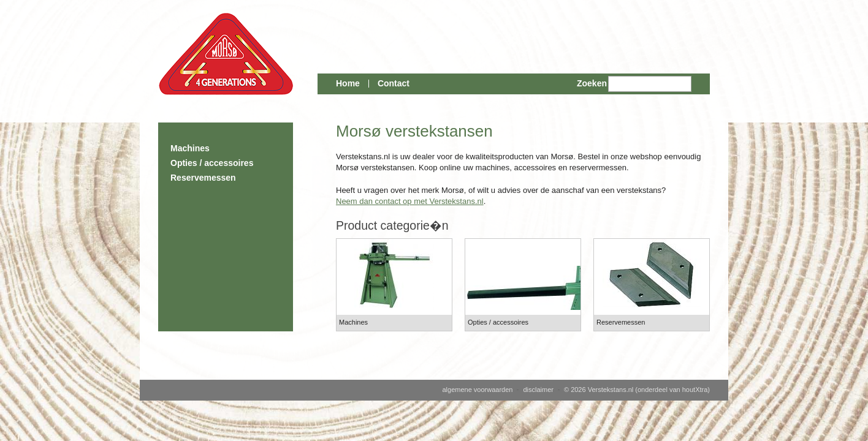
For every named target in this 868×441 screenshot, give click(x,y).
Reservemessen (203, 178)
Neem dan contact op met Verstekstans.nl (410, 201)
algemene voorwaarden (477, 390)
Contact (394, 83)
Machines (190, 148)
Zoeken (592, 83)
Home (348, 83)
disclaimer (538, 390)
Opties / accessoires (212, 163)
